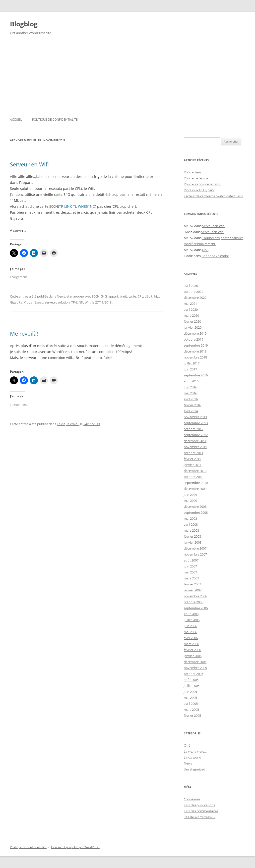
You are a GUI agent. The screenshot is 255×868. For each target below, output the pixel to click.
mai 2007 (190, 572)
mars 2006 (191, 644)
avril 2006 (191, 638)
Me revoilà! (24, 333)
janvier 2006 (193, 656)
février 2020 (192, 321)
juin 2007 (190, 566)
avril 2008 (191, 524)
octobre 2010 (193, 477)
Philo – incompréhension (202, 184)
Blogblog (24, 24)
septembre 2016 (196, 375)
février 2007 (192, 584)
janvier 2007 (193, 590)
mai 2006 (190, 632)
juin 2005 (190, 692)
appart (113, 296)
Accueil (16, 120)
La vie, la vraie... (68, 424)
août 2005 (191, 680)
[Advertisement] (127, 77)
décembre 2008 (195, 507)
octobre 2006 (193, 602)
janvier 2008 (193, 542)
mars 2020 (191, 315)
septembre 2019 (196, 345)
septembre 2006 (196, 608)
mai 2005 (190, 698)
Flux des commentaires (201, 811)
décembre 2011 (195, 441)
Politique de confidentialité (55, 120)
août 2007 (191, 560)
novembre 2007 (195, 554)
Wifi (88, 302)
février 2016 (192, 405)
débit (149, 296)
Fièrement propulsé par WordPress (75, 847)
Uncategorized (194, 769)
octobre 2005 (193, 674)
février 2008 (192, 536)
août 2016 (191, 381)
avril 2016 (191, 399)
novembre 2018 (195, 357)
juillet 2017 (192, 363)
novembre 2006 (195, 596)
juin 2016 (190, 387)
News (61, 296)
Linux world (192, 757)
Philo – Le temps (196, 178)
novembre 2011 (195, 447)
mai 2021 (190, 304)
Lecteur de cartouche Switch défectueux (213, 196)
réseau (38, 302)
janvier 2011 (193, 465)
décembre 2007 (195, 548)
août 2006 (191, 614)
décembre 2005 (195, 662)
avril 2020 (191, 309)
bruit (123, 296)
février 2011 (192, 459)
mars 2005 (191, 710)
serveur (50, 302)
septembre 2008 (196, 512)
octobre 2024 (193, 292)
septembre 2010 (196, 483)
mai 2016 (190, 393)
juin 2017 (190, 369)
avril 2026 (191, 286)
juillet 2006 (192, 620)
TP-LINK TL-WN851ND (77, 206)
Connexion (192, 799)
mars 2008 (191, 530)
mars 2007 (191, 578)
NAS (205, 250)
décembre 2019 (195, 333)
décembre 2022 (195, 298)
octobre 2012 (193, 429)
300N (96, 296)
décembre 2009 (195, 489)
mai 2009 (190, 501)
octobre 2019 (193, 339)
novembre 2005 (195, 668)
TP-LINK (77, 302)
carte (132, 296)
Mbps (28, 302)
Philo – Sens (193, 172)
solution (64, 302)
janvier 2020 (193, 327)
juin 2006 (190, 626)
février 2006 (192, 650)
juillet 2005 (192, 686)
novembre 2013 (195, 417)
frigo (157, 296)
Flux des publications (199, 805)
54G (104, 296)
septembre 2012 (196, 435)
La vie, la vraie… (195, 751)
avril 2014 (191, 411)
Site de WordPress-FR (200, 817)
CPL (140, 296)
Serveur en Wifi (29, 164)
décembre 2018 (195, 351)
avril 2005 (191, 704)
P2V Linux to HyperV (199, 190)
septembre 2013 (196, 423)
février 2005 (192, 715)
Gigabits (16, 302)
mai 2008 (190, 518)
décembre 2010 (195, 471)
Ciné (187, 745)
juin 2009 (190, 495)
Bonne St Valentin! (215, 256)
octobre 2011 (193, 453)
